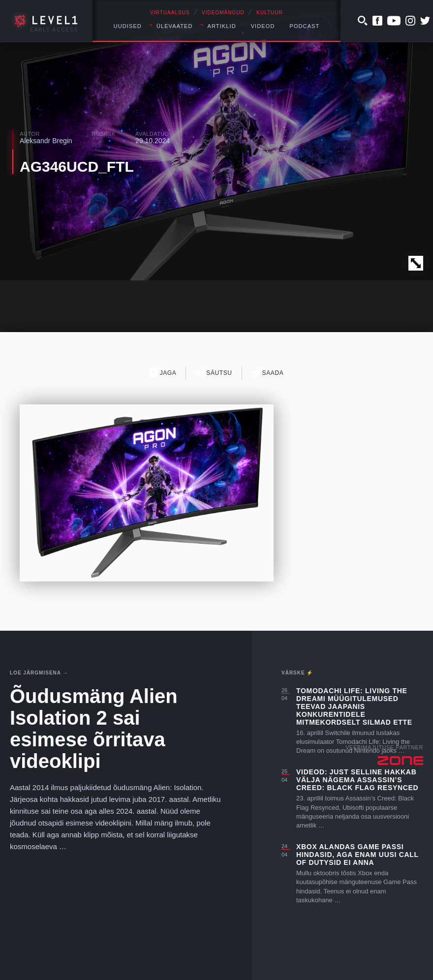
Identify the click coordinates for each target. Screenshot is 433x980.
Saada (268, 373)
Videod (263, 26)
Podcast (304, 26)
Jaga (163, 373)
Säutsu (214, 373)
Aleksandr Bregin (46, 141)
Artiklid (222, 26)
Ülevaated (175, 26)
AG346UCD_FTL (77, 167)
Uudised (128, 26)
